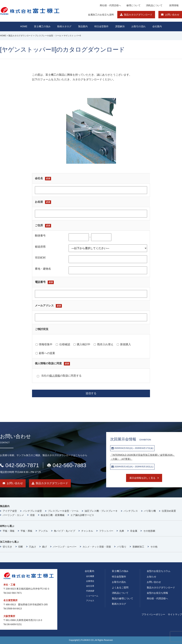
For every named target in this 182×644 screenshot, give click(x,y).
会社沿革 (90, 586)
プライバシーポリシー (153, 614)
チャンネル (87, 531)
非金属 (134, 531)
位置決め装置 (169, 511)
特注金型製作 (119, 577)
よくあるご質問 (120, 588)
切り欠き (7, 547)
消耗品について (154, 5)
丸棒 (122, 531)
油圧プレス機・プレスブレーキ (101, 511)
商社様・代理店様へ (110, 5)
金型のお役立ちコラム (159, 571)
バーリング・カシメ (13, 515)
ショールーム (92, 596)
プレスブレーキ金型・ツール (63, 511)
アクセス (90, 601)
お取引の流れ (119, 582)
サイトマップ (175, 614)
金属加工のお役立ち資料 (101, 15)
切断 (21, 547)
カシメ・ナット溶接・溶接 (97, 547)
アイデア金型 (10, 511)
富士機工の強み (120, 571)
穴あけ (33, 547)
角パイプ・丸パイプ (65, 531)
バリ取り (122, 547)
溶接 (32, 515)
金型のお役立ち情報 (157, 593)
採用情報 (174, 5)
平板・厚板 (26, 531)
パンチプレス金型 (32, 511)
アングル (43, 531)
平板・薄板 (9, 531)
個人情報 (55, 376)
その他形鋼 (149, 531)
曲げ (44, 547)
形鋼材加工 (138, 547)
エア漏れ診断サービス (82, 515)
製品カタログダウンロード (138, 15)
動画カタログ (64, 26)
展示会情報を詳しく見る (142, 478)
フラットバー (106, 531)
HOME (24, 26)
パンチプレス (131, 511)
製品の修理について (123, 598)
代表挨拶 (90, 591)
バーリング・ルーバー (65, 547)
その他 (154, 547)
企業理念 (90, 581)
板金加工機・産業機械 (53, 515)
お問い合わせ (172, 15)
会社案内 (157, 26)
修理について (133, 5)
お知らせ (151, 577)
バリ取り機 (150, 511)
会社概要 (90, 576)
